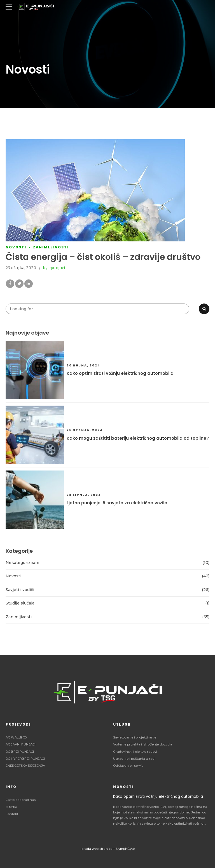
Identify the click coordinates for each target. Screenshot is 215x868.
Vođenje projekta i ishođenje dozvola (143, 744)
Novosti (16, 247)
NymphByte (125, 849)
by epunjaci (54, 268)
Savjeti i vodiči (20, 590)
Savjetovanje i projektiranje (135, 737)
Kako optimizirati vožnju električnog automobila (120, 373)
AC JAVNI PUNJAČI (21, 744)
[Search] (204, 309)
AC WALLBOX (17, 737)
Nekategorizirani (22, 563)
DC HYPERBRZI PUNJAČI (25, 759)
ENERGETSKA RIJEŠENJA (25, 766)
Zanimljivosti (51, 247)
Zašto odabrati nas (21, 800)
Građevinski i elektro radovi (135, 752)
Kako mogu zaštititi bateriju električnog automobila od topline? (138, 438)
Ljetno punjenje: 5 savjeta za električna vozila (117, 503)
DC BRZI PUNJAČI (20, 752)
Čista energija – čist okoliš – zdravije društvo (103, 257)
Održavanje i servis (128, 766)
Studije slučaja (20, 603)
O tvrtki (11, 807)
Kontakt (12, 814)
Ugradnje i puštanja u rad (134, 759)
